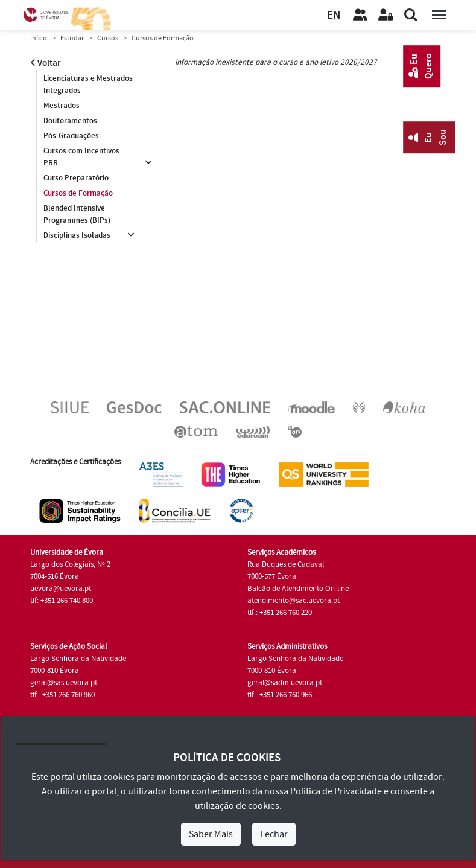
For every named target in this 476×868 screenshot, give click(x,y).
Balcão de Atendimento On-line (298, 589)
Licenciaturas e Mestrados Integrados (88, 85)
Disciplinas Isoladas (77, 235)
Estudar (72, 38)
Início (39, 38)
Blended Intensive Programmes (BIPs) (77, 214)
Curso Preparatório (76, 178)
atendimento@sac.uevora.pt (294, 601)
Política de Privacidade (336, 791)
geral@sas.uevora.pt (64, 683)
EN (334, 15)
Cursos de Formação (78, 193)
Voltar (46, 63)
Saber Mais (211, 834)
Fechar (274, 834)
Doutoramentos (70, 121)
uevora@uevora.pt (61, 589)
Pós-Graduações (71, 136)
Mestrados (62, 106)
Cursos (108, 38)
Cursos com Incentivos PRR (81, 157)
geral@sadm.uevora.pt (285, 683)
